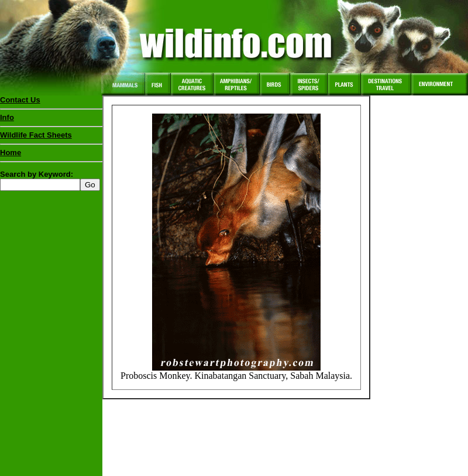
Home (11, 153)
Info (7, 117)
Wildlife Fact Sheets (51, 138)
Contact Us (20, 100)
